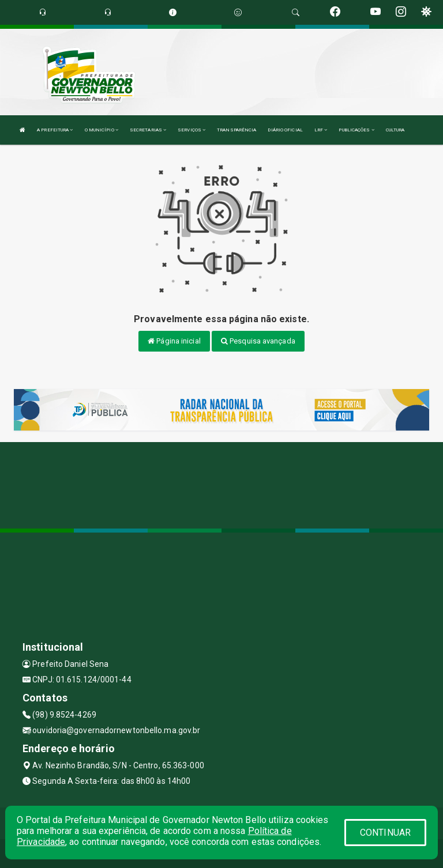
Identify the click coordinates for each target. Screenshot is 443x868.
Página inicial (174, 341)
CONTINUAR (385, 833)
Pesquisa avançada (258, 341)
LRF (321, 130)
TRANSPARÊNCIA (236, 130)
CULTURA (395, 130)
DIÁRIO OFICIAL (285, 130)
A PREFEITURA (55, 130)
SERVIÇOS (192, 130)
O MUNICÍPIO (102, 130)
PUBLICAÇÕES (356, 130)
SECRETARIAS (148, 130)
